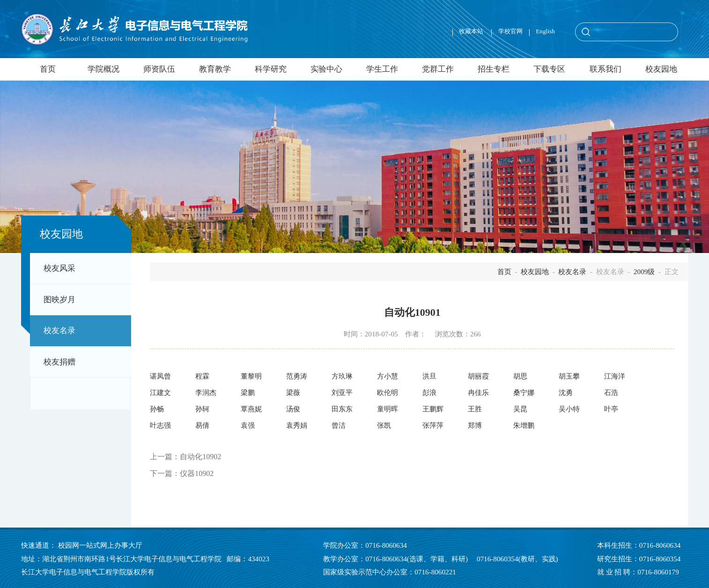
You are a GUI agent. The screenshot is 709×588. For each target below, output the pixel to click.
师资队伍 (159, 69)
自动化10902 (200, 457)
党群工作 (438, 69)
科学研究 (271, 69)
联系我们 (606, 69)
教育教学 (215, 69)
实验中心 (326, 69)
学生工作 (382, 69)
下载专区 (549, 69)
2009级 (644, 272)
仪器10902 (197, 473)
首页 (48, 69)
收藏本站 (472, 31)
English (545, 31)
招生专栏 (494, 69)
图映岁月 (59, 300)
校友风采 (59, 268)
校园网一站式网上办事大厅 (100, 545)
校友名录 (59, 331)
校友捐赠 (59, 362)
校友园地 (661, 69)
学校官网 (510, 31)
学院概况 (103, 69)
